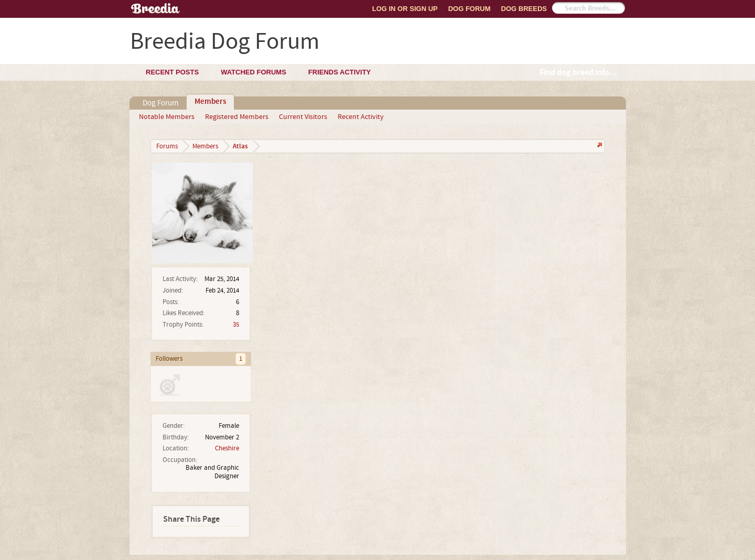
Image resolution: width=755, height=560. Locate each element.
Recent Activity (361, 117)
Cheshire (227, 448)
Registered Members (237, 117)
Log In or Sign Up (405, 9)
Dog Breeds (524, 9)
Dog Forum (470, 9)
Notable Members (167, 117)
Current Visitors (303, 117)
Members (210, 102)
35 (236, 325)
